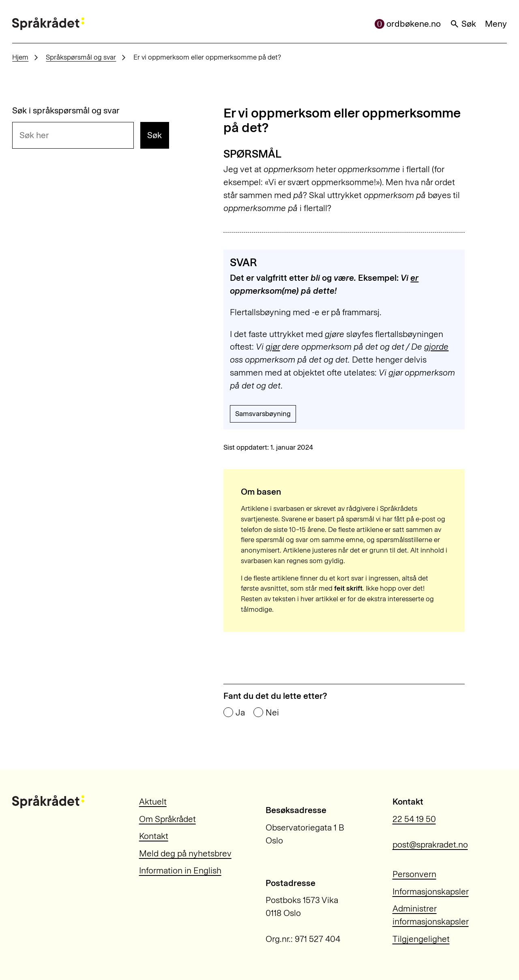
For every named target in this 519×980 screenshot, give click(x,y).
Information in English (180, 870)
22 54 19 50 (414, 819)
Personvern (414, 874)
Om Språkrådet (167, 819)
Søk (463, 24)
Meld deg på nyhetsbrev (185, 853)
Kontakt (154, 836)
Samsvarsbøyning (263, 414)
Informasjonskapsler (431, 891)
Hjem (20, 57)
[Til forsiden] (48, 24)
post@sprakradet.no (430, 844)
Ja (240, 712)
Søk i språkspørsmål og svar (66, 110)
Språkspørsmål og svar (81, 57)
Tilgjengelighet (421, 939)
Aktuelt (153, 802)
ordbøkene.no (408, 24)
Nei (272, 712)
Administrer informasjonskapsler (431, 915)
